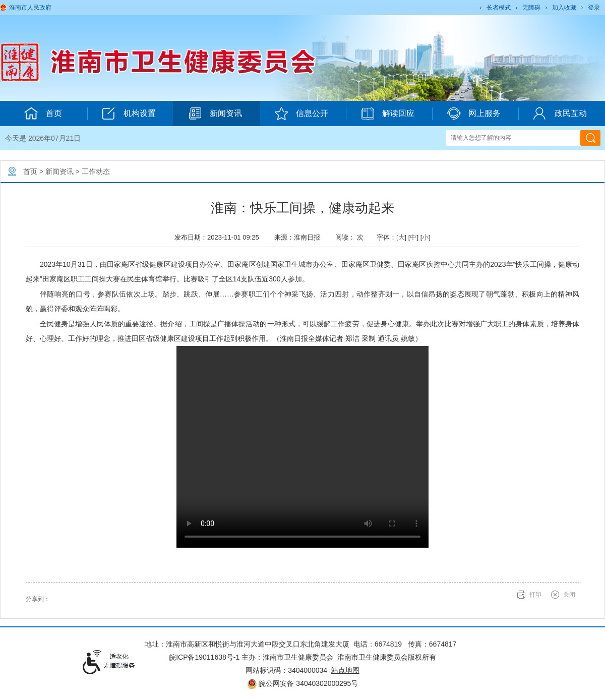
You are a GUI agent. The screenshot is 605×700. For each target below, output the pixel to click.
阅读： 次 (352, 237)
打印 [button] (535, 595)
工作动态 (96, 171)
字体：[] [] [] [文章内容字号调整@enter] (404, 237)
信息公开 (301, 113)
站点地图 (345, 670)
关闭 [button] (569, 595)
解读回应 (387, 113)
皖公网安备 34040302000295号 (303, 683)
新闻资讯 (215, 113)
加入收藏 (564, 8)
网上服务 (474, 113)
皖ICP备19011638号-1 (204, 657)
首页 (30, 171)
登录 (594, 8)
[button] (498, 8)
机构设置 (129, 113)
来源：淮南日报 (301, 237)
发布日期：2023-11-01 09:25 (220, 237)
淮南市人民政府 (30, 8)
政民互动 (560, 113)
